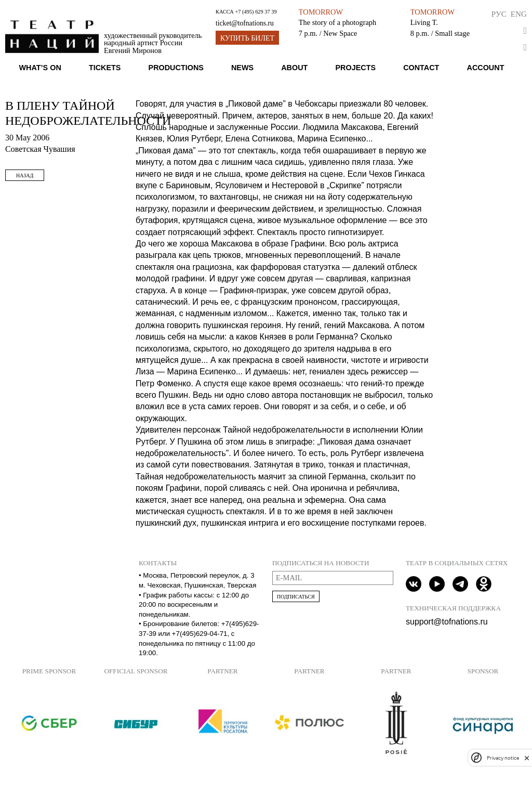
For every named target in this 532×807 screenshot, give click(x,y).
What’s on (40, 68)
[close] (527, 758)
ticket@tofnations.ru (245, 23)
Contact (421, 68)
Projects (355, 68)
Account (485, 68)
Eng (519, 14)
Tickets (105, 68)
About (294, 68)
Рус (499, 14)
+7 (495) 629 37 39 (256, 12)
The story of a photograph (337, 22)
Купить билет (247, 38)
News (242, 68)
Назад (25, 175)
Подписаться (296, 597)
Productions (176, 68)
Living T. (424, 22)
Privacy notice (503, 758)
